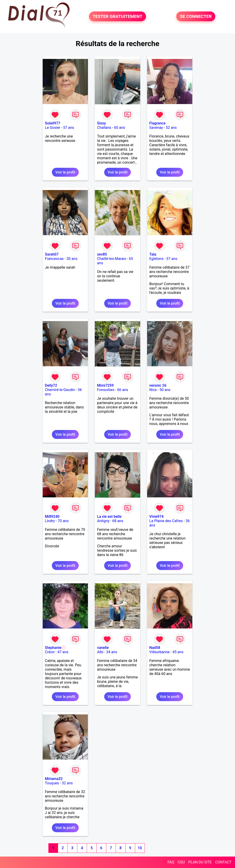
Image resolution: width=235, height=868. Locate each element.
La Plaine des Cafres (166, 521)
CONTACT (223, 862)
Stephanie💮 (56, 648)
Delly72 (51, 385)
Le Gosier (53, 128)
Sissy (101, 123)
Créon (50, 652)
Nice (153, 390)
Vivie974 (157, 517)
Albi (100, 652)
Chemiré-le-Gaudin (60, 390)
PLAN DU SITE (200, 862)
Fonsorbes (106, 390)
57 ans (69, 128)
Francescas (54, 259)
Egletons (157, 259)
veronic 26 (158, 385)
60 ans (120, 128)
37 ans (172, 259)
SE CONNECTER (196, 16)
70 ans (63, 521)
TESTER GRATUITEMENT (118, 16)
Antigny (103, 521)
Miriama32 (54, 779)
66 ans (123, 390)
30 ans (72, 259)
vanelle (103, 648)
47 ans (63, 652)
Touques (52, 783)
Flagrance (157, 123)
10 (140, 848)
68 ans (118, 521)
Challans (104, 128)
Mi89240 (52, 517)
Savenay (156, 128)
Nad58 (155, 648)
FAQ (171, 862)
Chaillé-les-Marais (112, 259)
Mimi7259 (105, 385)
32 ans (67, 783)
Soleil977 (53, 123)
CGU (181, 862)
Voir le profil (65, 172)
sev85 (102, 254)
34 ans (112, 652)
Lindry (50, 521)
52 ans (171, 128)
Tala (153, 254)
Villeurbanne (159, 652)
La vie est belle (109, 517)
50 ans (165, 390)
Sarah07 (52, 254)
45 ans (178, 652)
